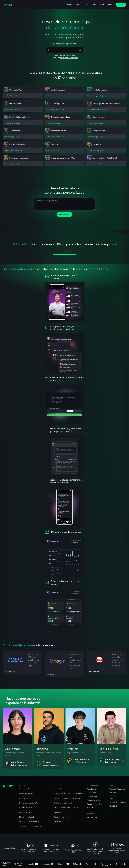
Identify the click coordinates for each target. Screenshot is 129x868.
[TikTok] (77, 864)
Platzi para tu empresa (69, 58)
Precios (110, 5)
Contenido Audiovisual (64, 803)
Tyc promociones (115, 810)
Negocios (59, 812)
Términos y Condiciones (118, 802)
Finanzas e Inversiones (29, 822)
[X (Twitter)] (107, 864)
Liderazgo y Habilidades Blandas (68, 798)
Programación (26, 812)
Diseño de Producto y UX (30, 803)
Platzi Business (92, 789)
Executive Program (94, 800)
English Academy (62, 789)
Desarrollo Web (26, 789)
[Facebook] (92, 864)
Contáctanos (114, 793)
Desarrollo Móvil (26, 808)
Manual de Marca (93, 817)
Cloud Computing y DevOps (31, 826)
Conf (102, 5)
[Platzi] (8, 5)
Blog (88, 5)
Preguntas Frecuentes (117, 789)
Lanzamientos (92, 796)
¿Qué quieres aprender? (64, 43)
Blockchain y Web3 (28, 817)
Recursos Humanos (63, 817)
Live (95, 5)
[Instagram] (48, 864)
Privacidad (113, 806)
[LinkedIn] (64, 864)
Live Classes (91, 793)
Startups (59, 822)
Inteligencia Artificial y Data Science (69, 793)
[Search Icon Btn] (80, 50)
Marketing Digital (27, 793)
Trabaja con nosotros (94, 804)
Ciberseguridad (26, 798)
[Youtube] (33, 864)
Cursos (68, 5)
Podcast (90, 808)
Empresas (79, 5)
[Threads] (121, 864)
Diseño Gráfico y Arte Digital (66, 808)
